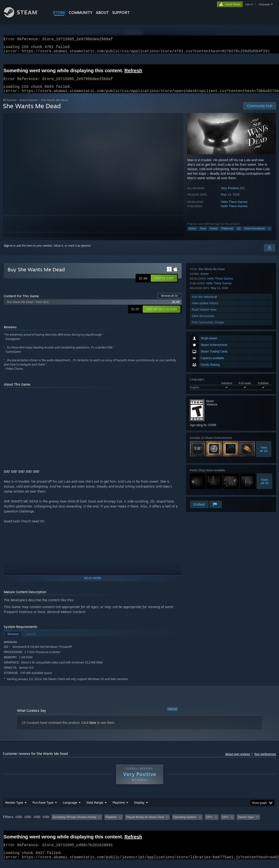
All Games (10, 106)
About (102, 13)
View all (172, 715)
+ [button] (269, 234)
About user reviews (238, 760)
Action (193, 234)
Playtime (119, 808)
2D (239, 234)
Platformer (227, 234)
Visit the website (205, 468)
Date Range (95, 808)
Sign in (8, 251)
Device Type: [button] (246, 823)
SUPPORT (121, 13)
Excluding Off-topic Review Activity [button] (74, 823)
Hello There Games (234, 207)
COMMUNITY (81, 13)
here (93, 728)
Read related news (204, 481)
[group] (139, 823)
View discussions (203, 487)
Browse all (169, 301)
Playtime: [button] (111, 823)
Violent (213, 234)
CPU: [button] (209, 823)
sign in (249, 4)
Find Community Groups (208, 493)
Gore (203, 234)
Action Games (29, 106)
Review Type (14, 808)
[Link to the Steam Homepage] (25, 16)
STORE (59, 13)
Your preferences (265, 760)
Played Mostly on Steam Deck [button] (145, 823)
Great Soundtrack (255, 234)
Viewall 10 (264, 386)
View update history (205, 474)
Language (70, 808)
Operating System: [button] (185, 823)
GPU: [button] (225, 823)
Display (139, 808)
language (264, 4)
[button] (164, 284)
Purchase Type (43, 808)
